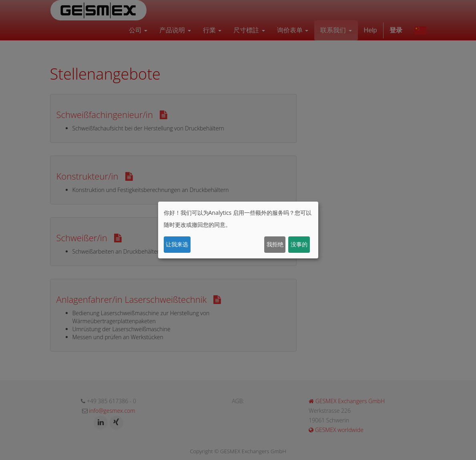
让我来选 (177, 244)
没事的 (299, 244)
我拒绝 (275, 244)
